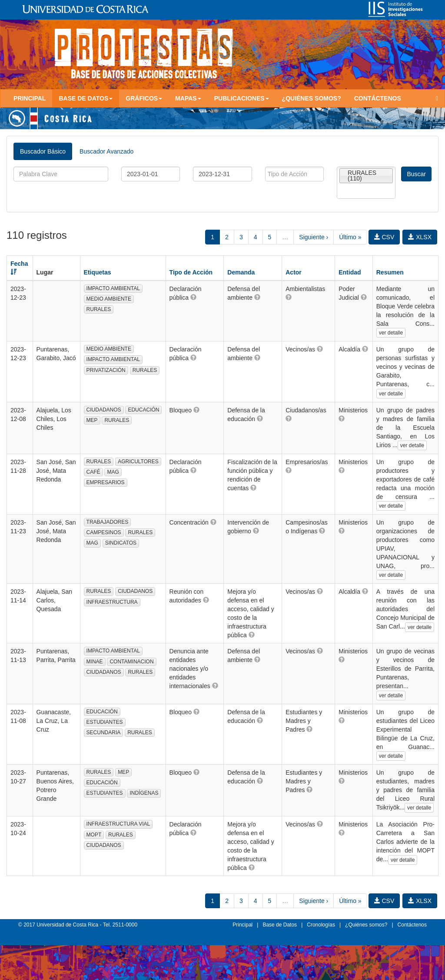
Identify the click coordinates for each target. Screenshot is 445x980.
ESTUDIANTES (105, 722)
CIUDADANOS (104, 410)
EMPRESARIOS (106, 482)
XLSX (420, 237)
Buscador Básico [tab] (43, 151)
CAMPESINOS (104, 532)
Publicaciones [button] (242, 98)
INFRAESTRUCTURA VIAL (118, 824)
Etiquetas (98, 272)
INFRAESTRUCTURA (112, 602)
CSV (384, 237)
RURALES (99, 309)
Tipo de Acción (191, 272)
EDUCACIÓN (143, 410)
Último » (350, 237)
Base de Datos (280, 925)
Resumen (390, 272)
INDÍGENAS (144, 793)
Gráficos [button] (144, 98)
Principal (30, 98)
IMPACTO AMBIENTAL (113, 288)
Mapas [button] (188, 98)
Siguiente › (314, 237)
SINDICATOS (121, 543)
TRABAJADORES (108, 522)
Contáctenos (378, 98)
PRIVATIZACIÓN (106, 370)
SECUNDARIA (104, 732)
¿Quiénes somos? (312, 98)
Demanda (241, 272)
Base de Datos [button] (86, 98)
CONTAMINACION (131, 662)
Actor (294, 272)
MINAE (95, 662)
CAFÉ (93, 472)
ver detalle (391, 333)
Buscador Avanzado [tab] (106, 151)
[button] (193, 297)
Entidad (350, 272)
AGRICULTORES (138, 462)
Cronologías (321, 925)
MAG (113, 472)
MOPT (94, 835)
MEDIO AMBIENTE (109, 299)
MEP (92, 420)
